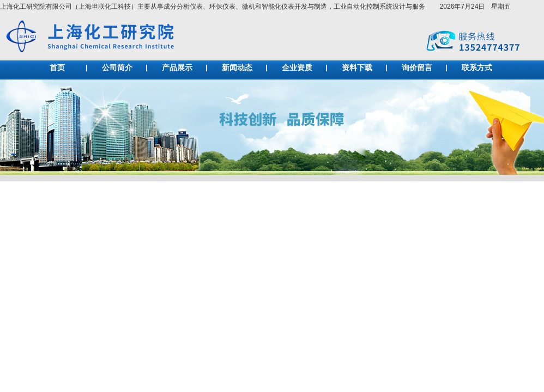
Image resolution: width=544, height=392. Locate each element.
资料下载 (357, 68)
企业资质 (297, 68)
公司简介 (117, 68)
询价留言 (417, 68)
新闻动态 (237, 68)
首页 (57, 68)
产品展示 (177, 68)
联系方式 (477, 68)
